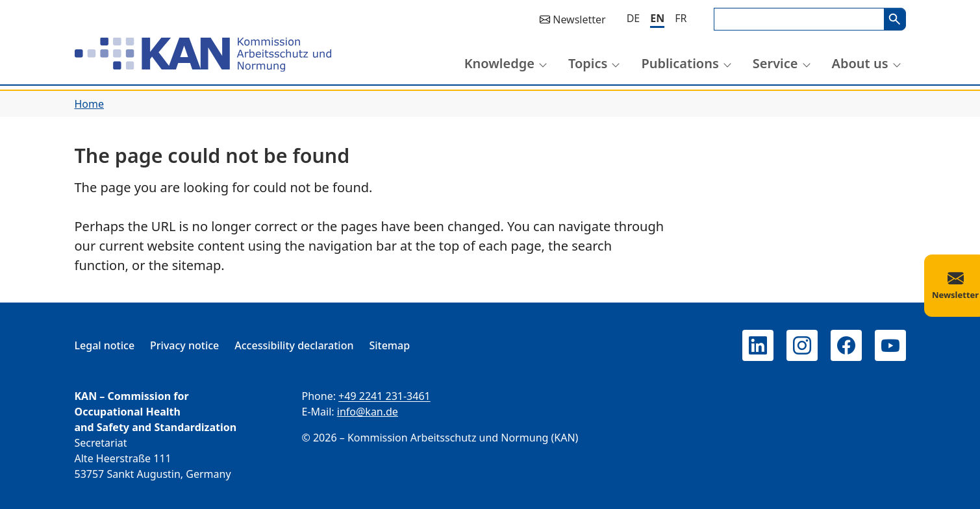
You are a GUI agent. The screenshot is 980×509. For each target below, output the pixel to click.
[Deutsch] (634, 18)
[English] (657, 19)
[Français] (681, 18)
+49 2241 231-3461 (384, 396)
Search (895, 19)
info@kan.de (368, 412)
